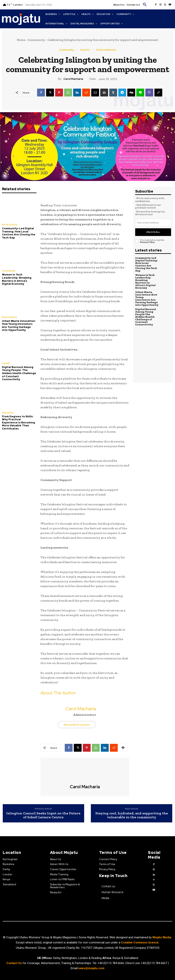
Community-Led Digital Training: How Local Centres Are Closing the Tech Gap (19, 233)
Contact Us (15, 963)
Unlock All (153, 232)
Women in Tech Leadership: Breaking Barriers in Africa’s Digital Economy (17, 279)
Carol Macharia (73, 79)
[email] (153, 223)
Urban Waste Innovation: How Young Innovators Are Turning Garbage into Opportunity (19, 326)
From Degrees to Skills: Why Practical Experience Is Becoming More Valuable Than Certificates (18, 423)
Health (6, 363)
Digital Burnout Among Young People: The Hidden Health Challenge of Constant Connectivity (19, 373)
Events (85, 50)
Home (21, 40)
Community (36, 40)
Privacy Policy (147, 242)
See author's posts (77, 724)
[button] (145, 5)
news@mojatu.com (91, 968)
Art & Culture (10, 225)
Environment (9, 317)
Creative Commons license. (140, 942)
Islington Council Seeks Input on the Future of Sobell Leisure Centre (43, 815)
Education (8, 413)
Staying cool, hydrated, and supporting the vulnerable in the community (132, 815)
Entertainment (106, 50)
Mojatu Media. (162, 937)
